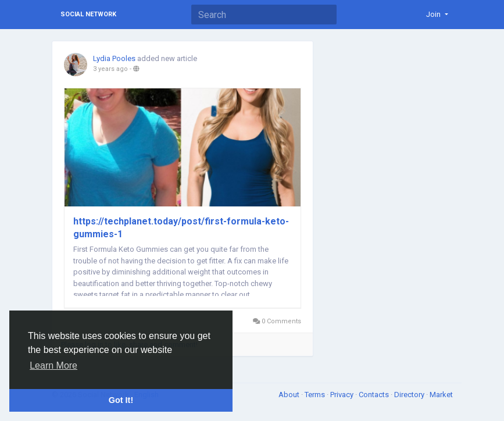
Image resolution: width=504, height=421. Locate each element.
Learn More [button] (53, 365)
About (290, 395)
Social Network (88, 14)
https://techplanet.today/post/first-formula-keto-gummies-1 (181, 228)
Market (441, 395)
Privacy (343, 395)
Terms (316, 395)
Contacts (375, 395)
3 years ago (110, 69)
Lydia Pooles (114, 58)
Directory (410, 395)
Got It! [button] (121, 400)
